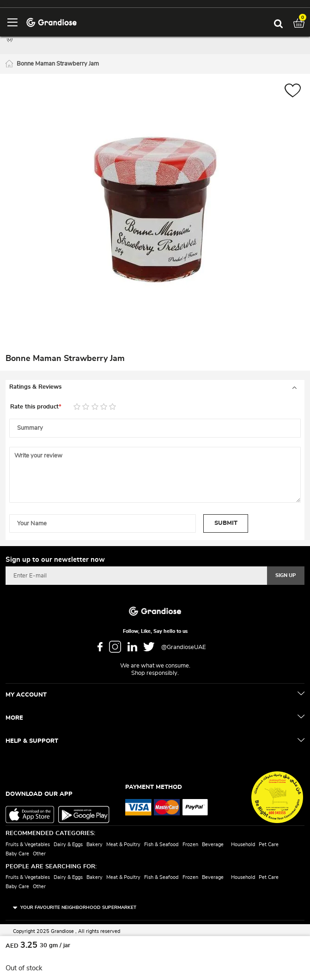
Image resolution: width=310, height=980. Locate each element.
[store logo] (52, 22)
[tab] (155, 387)
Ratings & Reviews (35, 387)
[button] (293, 92)
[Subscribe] (286, 576)
